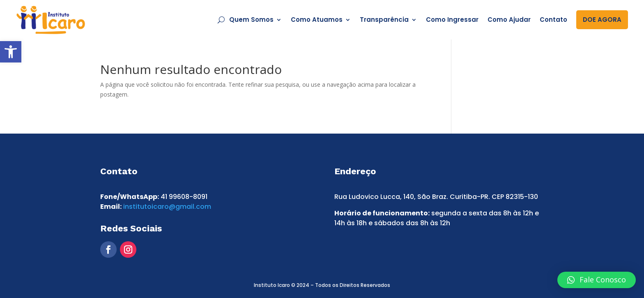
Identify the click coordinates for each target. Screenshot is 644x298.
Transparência (384, 20)
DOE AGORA (602, 20)
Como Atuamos (317, 20)
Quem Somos (251, 20)
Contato (553, 20)
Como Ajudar (509, 20)
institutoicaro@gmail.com (167, 207)
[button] (11, 52)
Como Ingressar (452, 20)
